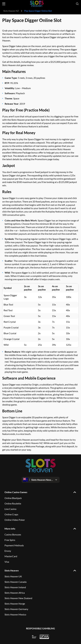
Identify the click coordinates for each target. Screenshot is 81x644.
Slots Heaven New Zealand (18, 598)
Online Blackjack (13, 498)
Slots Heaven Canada (16, 582)
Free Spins (10, 540)
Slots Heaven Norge (15, 604)
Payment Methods (14, 545)
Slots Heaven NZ (11, 11)
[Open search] (77, 4)
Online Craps (11, 514)
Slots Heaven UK (13, 576)
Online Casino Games (16, 492)
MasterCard (11, 556)
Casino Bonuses (13, 534)
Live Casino (10, 509)
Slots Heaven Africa (15, 593)
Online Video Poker (15, 520)
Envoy (8, 551)
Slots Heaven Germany (16, 609)
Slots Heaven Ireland (15, 587)
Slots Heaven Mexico (15, 614)
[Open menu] (4, 4)
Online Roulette (13, 503)
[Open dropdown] (41, 480)
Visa (7, 562)
